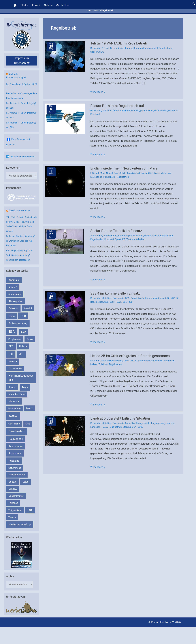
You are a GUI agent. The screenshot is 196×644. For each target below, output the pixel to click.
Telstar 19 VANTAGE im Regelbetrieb (120, 40)
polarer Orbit (150, 108)
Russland (108, 111)
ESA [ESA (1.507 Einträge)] (12, 329)
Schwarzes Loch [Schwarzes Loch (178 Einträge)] (17, 472)
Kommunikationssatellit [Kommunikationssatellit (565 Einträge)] (21, 375)
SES (111, 298)
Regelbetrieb (169, 45)
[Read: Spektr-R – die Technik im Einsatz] (64, 238)
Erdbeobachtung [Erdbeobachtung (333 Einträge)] (18, 321)
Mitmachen (63, 4)
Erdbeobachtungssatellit (129, 108)
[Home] (16, 4)
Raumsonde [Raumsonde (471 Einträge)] (16, 436)
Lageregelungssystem (166, 419)
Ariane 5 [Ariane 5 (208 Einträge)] (13, 285)
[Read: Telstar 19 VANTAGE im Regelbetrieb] (65, 53)
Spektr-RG (122, 236)
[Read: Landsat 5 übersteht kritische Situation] (65, 427)
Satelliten (108, 108)
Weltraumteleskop (138, 236)
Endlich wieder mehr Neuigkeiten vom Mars (126, 165)
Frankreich (173, 357)
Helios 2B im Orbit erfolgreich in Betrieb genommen (132, 352)
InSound (95, 170)
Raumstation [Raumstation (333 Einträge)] (16, 444)
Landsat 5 (96, 423)
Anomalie (120, 294)
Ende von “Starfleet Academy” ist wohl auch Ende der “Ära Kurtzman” (21, 238)
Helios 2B (96, 360)
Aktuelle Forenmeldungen (16, 73)
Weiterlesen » (98, 89)
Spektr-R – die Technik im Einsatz (118, 227)
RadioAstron (154, 232)
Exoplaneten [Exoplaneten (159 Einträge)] (15, 337)
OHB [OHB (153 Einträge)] (28, 421)
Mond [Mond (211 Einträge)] (29, 406)
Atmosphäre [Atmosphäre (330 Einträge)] (16, 299)
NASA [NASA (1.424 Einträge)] (13, 414)
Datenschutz (22, 60)
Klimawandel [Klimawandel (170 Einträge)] (15, 366)
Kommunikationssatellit (148, 45)
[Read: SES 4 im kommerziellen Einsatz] (65, 303)
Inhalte (24, 4)
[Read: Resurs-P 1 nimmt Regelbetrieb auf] (65, 116)
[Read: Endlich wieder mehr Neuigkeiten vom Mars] (65, 178)
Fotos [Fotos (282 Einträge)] (30, 337)
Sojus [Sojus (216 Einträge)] (25, 479)
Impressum (22, 55)
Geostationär (118, 45)
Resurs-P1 (96, 111)
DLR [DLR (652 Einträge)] (23, 313)
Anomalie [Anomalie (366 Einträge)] (14, 278)
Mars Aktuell (107, 170)
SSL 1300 (133, 298)
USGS (143, 423)
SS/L (102, 49)
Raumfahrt (96, 45)
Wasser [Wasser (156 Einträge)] (12, 515)
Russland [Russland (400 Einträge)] (14, 458)
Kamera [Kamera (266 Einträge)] (13, 359)
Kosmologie (126, 232)
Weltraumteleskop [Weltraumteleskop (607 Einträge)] (20, 522)
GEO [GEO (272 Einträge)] (11, 344)
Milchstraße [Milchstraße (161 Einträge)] (14, 406)
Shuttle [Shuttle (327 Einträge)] (13, 479)
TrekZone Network (20, 208)
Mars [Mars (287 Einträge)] (25, 385)
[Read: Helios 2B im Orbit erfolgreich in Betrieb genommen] (65, 361)
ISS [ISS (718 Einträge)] (11, 352)
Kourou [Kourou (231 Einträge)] (12, 385)
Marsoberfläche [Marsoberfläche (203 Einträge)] (17, 392)
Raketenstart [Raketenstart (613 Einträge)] (17, 429)
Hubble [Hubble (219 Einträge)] (23, 344)
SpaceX (94, 49)
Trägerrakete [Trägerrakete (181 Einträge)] (15, 508)
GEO (129, 294)
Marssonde (96, 173)
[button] (194, 2)
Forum (36, 4)
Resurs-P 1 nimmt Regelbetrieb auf (119, 103)
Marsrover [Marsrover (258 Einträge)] (14, 399)
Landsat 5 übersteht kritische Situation (122, 414)
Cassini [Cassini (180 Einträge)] (28, 306)
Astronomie (97, 232)
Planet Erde (110, 173)
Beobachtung (111, 232)
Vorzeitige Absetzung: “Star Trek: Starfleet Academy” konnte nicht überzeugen (20, 253)
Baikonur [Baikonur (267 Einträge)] (13, 306)
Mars (160, 170)
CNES (128, 357)
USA (136, 423)
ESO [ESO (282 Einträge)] (23, 329)
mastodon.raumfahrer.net (23, 154)
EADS (136, 357)
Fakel (107, 45)
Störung (129, 423)
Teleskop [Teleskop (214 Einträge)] (13, 500)
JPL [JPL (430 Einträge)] (22, 352)
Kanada (130, 45)
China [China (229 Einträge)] (11, 314)
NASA (105, 423)
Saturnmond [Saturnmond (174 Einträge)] (15, 465)
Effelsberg (140, 232)
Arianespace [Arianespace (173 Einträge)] (15, 292)
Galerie (49, 4)
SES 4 (118, 298)
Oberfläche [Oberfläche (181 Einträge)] (14, 421)
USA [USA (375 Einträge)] (30, 508)
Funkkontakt (136, 170)
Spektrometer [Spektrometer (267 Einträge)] (16, 493)
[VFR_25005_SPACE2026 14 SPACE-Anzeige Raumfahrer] (22, 552)
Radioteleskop (169, 232)
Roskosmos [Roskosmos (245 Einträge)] (15, 451)
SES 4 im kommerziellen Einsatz (116, 289)
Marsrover (170, 170)
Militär (105, 360)
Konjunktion (150, 170)
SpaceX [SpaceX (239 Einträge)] (13, 486)
